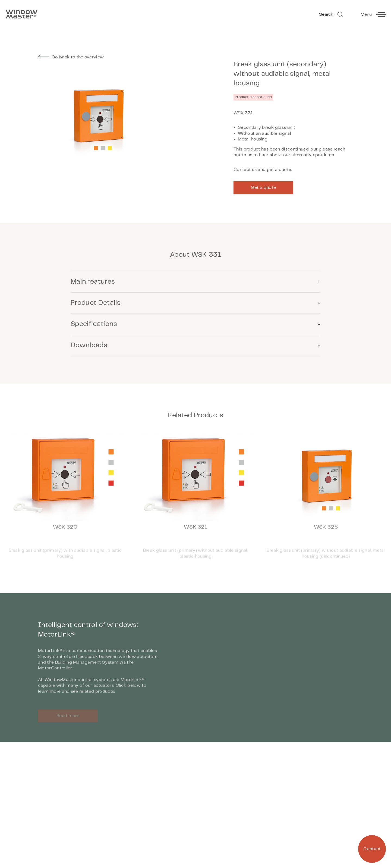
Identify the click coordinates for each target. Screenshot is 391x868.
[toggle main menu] (373, 15)
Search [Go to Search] (332, 15)
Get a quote (264, 188)
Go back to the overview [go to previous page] (71, 57)
